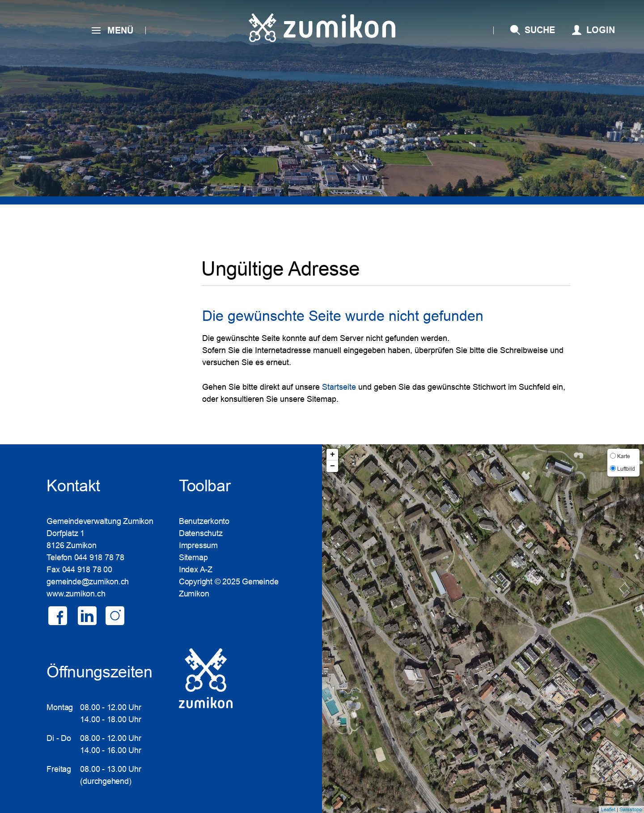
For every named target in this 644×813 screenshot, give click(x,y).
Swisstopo (631, 809)
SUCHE (540, 30)
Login (601, 30)
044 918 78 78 (99, 558)
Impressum (198, 545)
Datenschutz (201, 533)
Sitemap (193, 558)
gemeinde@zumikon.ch (88, 582)
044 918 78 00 (87, 570)
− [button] (333, 466)
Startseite (339, 387)
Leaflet (608, 809)
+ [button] (333, 455)
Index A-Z (196, 570)
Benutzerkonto (204, 521)
